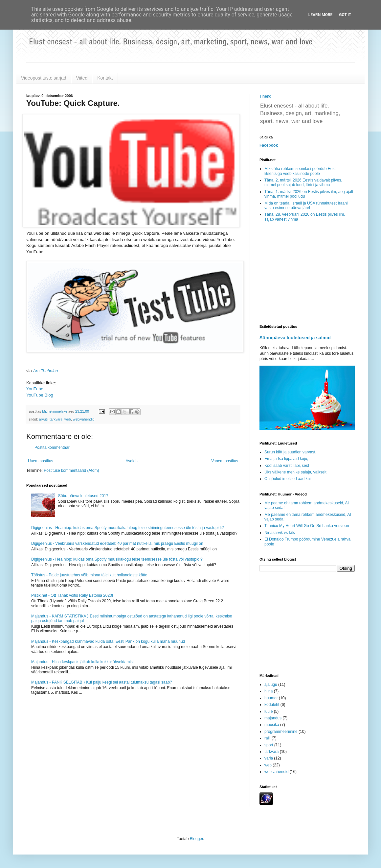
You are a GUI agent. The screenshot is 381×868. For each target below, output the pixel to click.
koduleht (272, 705)
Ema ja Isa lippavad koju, (286, 459)
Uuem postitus (41, 461)
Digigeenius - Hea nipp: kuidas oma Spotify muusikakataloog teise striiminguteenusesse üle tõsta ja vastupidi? (127, 528)
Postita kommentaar (52, 447)
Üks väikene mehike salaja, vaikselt (295, 472)
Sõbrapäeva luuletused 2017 (83, 496)
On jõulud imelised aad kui (288, 479)
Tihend (265, 96)
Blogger (197, 839)
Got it (345, 15)
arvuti (43, 419)
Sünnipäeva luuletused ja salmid (295, 338)
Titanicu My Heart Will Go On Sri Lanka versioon (307, 526)
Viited (82, 78)
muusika (272, 725)
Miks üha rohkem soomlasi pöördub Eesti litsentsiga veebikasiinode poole (300, 171)
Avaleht (132, 461)
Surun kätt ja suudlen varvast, (290, 452)
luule (269, 711)
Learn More (321, 15)
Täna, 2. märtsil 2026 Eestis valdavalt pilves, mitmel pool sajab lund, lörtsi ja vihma (303, 182)
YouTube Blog (40, 395)
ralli (268, 738)
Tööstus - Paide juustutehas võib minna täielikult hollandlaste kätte (89, 575)
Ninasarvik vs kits (280, 533)
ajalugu (271, 685)
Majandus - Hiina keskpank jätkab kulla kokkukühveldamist (82, 662)
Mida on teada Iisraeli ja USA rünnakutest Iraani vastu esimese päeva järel (306, 205)
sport (269, 745)
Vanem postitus (225, 461)
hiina (269, 691)
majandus (273, 718)
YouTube (35, 389)
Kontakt (105, 78)
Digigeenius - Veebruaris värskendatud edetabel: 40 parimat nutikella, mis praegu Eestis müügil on (117, 543)
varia (269, 758)
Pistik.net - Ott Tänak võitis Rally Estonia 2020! (72, 595)
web (68, 419)
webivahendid (84, 419)
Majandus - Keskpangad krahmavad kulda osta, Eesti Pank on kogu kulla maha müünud (108, 641)
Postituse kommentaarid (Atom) (71, 470)
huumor (271, 698)
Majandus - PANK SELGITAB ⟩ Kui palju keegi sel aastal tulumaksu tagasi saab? (102, 682)
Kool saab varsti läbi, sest (287, 466)
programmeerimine (281, 732)
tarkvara (56, 419)
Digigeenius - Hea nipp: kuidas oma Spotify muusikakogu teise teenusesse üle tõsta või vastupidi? (117, 559)
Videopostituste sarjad (44, 78)
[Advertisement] (307, 274)
